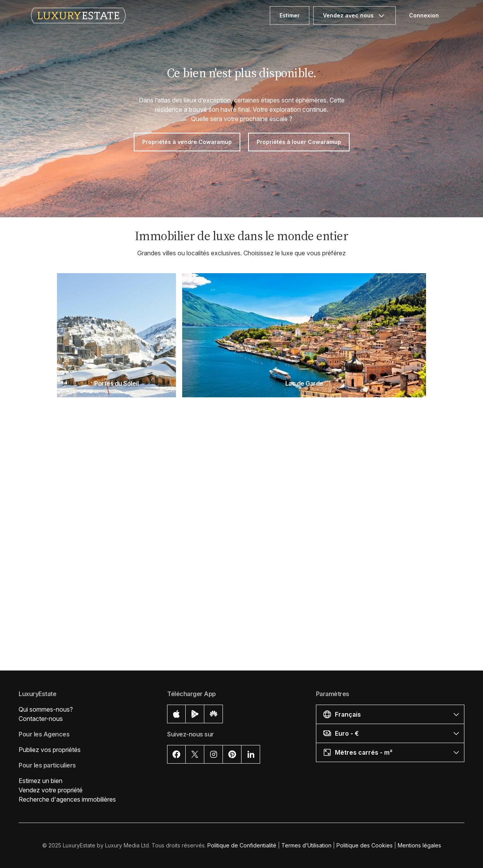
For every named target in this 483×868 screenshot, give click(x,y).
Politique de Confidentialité (242, 845)
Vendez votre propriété (51, 790)
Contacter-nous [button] (41, 719)
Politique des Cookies (365, 845)
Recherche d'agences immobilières (67, 799)
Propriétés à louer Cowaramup (299, 142)
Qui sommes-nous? (46, 709)
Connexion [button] (424, 15)
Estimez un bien (41, 781)
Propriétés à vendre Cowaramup (187, 142)
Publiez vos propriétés (50, 750)
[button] (390, 714)
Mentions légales (419, 845)
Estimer (290, 15)
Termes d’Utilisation (306, 845)
